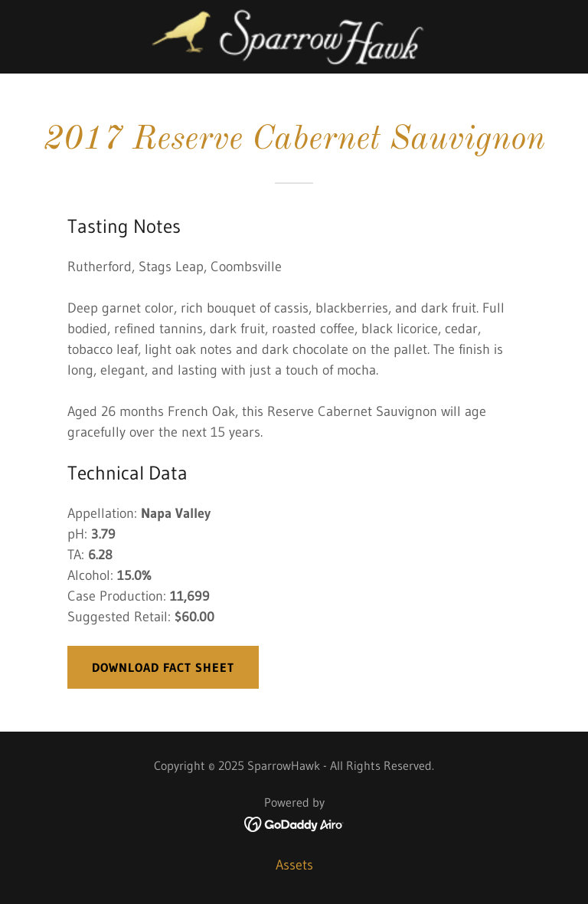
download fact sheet (163, 667)
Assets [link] (294, 865)
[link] (294, 37)
